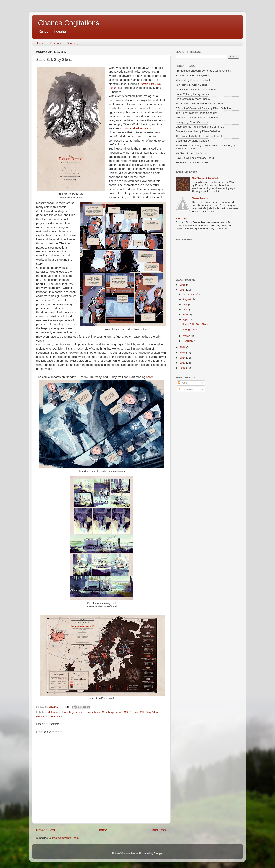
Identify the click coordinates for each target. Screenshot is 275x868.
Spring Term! (190, 329)
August (187, 299)
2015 (183, 353)
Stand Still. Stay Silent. (146, 712)
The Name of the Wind (205, 178)
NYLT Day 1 (183, 219)
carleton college (66, 712)
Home (40, 43)
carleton (50, 712)
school (119, 712)
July (185, 304)
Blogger (158, 853)
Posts (183, 383)
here (149, 377)
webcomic (42, 716)
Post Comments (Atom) (66, 838)
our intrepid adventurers (136, 128)
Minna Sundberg (104, 712)
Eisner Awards (200, 198)
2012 (183, 368)
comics (89, 712)
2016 (183, 347)
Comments (186, 389)
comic (80, 712)
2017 (183, 290)
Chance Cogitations (69, 23)
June (186, 310)
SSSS (128, 712)
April (186, 320)
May (186, 315)
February (188, 341)
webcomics (56, 716)
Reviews (55, 43)
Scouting (72, 43)
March (187, 336)
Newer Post (46, 830)
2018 (183, 285)
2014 (183, 358)
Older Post (158, 830)
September (190, 294)
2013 (183, 363)
